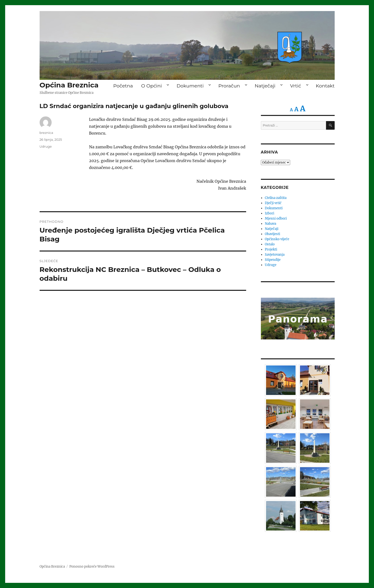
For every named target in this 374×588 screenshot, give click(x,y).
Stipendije (273, 260)
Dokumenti (190, 86)
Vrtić (296, 86)
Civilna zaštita (276, 198)
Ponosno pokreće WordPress (92, 567)
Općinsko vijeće (277, 239)
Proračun (229, 86)
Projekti (271, 249)
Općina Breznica (69, 85)
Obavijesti (272, 234)
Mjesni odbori (276, 218)
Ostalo (270, 244)
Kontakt (325, 86)
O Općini (151, 86)
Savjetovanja (275, 255)
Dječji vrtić (273, 203)
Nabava (270, 224)
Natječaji (265, 86)
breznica (46, 133)
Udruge (46, 146)
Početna (123, 86)
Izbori (269, 213)
